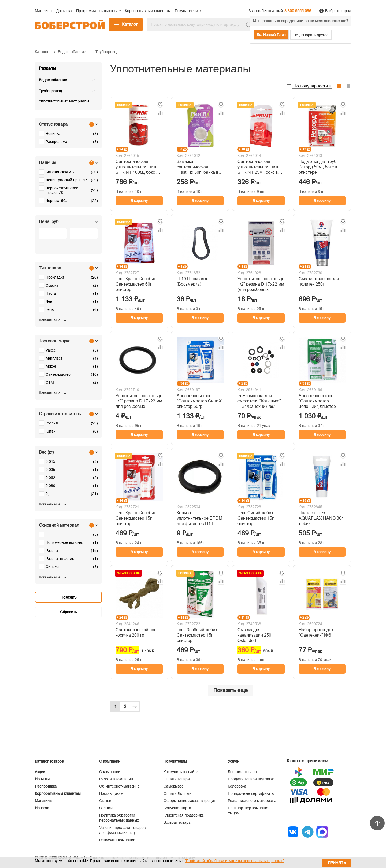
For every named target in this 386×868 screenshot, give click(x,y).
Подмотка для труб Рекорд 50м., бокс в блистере (318, 167)
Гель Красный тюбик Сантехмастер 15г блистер (136, 518)
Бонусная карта (177, 808)
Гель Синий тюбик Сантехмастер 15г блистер (256, 518)
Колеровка (237, 786)
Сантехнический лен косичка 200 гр (136, 632)
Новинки (42, 779)
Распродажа (46, 786)
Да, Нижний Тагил (271, 35)
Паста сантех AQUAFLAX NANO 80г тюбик (321, 518)
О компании (110, 772)
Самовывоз (173, 786)
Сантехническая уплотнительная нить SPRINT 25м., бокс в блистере (258, 167)
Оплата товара (177, 779)
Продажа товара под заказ (251, 779)
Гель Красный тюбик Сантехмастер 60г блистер (136, 284)
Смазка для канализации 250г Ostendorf (255, 635)
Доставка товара (242, 772)
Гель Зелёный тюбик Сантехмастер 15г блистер (197, 635)
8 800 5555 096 (298, 11)
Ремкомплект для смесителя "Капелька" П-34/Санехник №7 (259, 401)
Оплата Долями (177, 793)
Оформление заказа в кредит (190, 801)
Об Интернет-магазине (119, 786)
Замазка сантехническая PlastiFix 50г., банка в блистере (198, 167)
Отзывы (106, 808)
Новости (42, 808)
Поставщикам (111, 793)
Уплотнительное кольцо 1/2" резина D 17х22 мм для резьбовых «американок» (139, 401)
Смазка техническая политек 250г (319, 281)
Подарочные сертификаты (251, 793)
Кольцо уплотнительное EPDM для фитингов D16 (199, 518)
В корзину (139, 201)
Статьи (105, 801)
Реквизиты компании (117, 840)
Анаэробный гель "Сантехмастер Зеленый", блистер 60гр (317, 401)
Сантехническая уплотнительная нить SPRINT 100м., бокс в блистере (137, 167)
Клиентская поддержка (184, 815)
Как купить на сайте (181, 772)
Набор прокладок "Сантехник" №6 (316, 632)
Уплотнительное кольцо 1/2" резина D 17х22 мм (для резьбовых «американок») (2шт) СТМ (261, 284)
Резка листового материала (252, 801)
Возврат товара (177, 822)
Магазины (44, 801)
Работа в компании (116, 779)
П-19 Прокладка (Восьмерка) (193, 281)
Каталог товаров (49, 761)
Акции (40, 772)
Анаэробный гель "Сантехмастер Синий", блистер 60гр (200, 401)
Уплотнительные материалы (64, 101)
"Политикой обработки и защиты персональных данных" (234, 861)
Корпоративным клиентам (58, 793)
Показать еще (231, 690)
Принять (337, 863)
